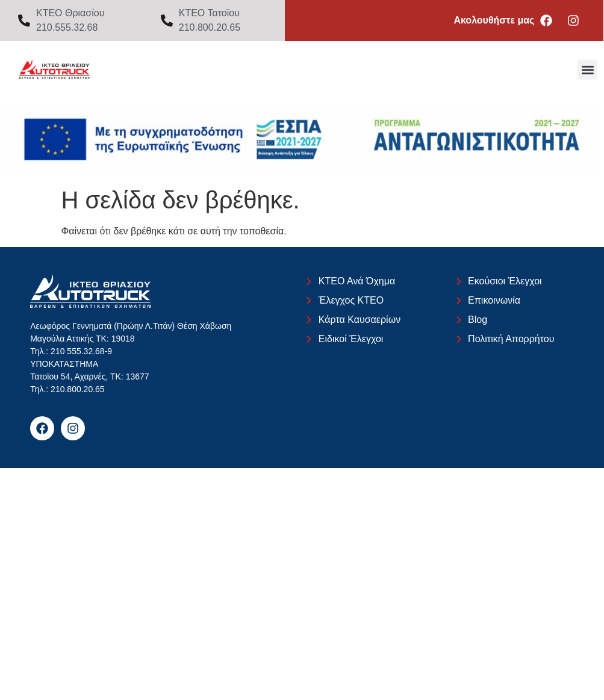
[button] (587, 70)
